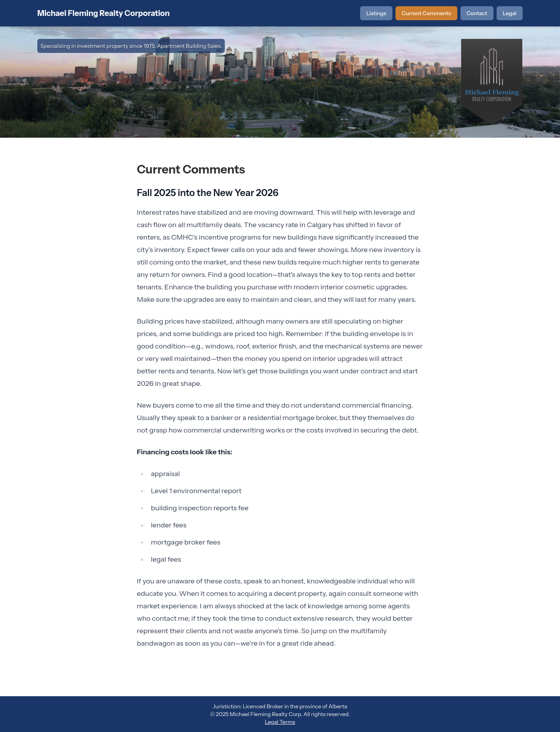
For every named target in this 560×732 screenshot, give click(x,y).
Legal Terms (280, 722)
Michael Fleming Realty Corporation (103, 13)
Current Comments (426, 13)
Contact (477, 13)
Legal (510, 13)
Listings (376, 13)
